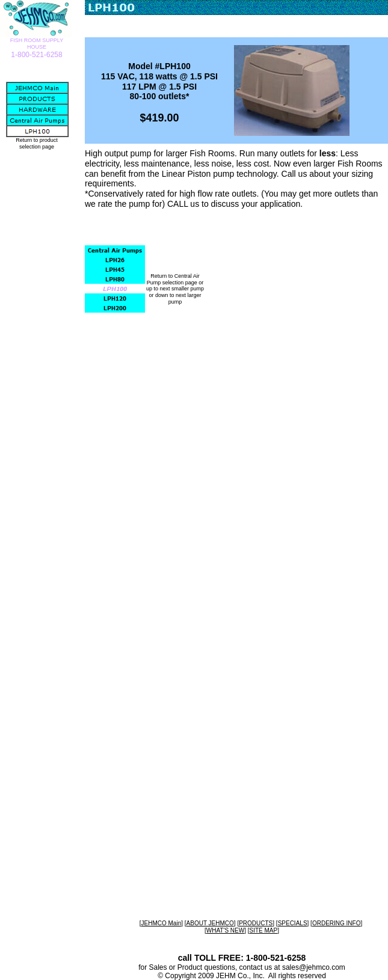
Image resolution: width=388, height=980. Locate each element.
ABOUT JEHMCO (210, 923)
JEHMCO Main (162, 923)
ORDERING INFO (337, 923)
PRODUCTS (256, 923)
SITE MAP (264, 930)
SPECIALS (293, 923)
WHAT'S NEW (225, 930)
